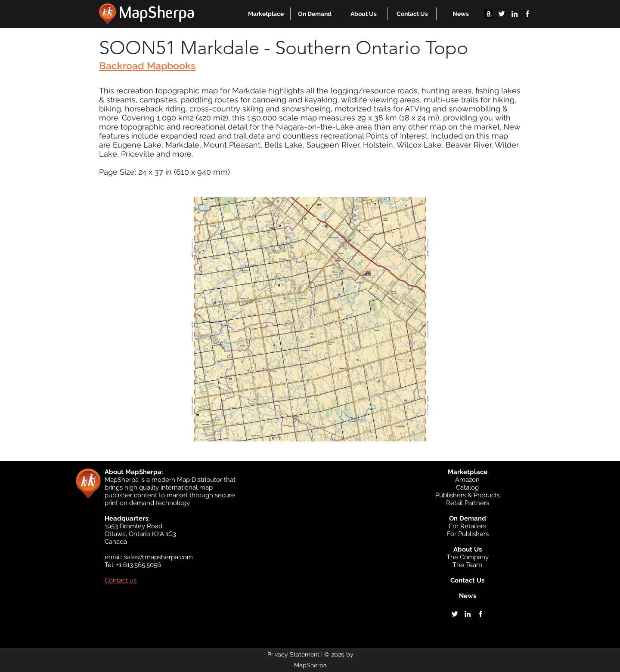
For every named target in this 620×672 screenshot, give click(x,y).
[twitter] (502, 14)
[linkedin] (515, 14)
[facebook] (527, 14)
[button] (266, 14)
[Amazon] (489, 14)
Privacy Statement (293, 654)
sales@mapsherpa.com (158, 557)
